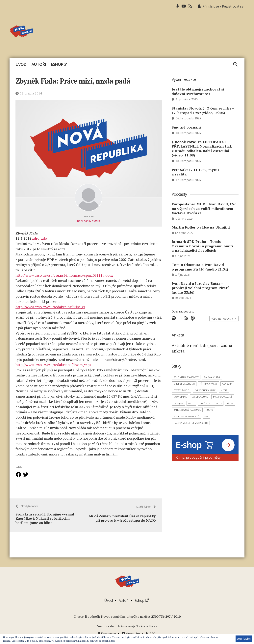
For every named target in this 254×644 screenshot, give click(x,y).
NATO (191, 403)
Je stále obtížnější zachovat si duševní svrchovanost (198, 91)
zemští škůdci (181, 390)
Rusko (209, 410)
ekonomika (180, 397)
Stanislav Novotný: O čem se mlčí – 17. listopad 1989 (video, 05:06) (203, 110)
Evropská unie (200, 397)
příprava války (208, 384)
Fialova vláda (212, 377)
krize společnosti (184, 384)
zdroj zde (39, 238)
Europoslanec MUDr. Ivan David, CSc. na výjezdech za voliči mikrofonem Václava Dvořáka (204, 208)
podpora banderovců (186, 416)
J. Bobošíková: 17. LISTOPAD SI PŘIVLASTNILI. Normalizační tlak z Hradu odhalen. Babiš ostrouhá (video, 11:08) (202, 149)
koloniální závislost (186, 377)
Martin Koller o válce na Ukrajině (201, 227)
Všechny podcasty (224, 319)
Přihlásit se (211, 6)
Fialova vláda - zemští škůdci (191, 423)
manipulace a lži (223, 397)
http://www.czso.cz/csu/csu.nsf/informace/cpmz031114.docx (64, 275)
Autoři (39, 64)
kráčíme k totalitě (211, 403)
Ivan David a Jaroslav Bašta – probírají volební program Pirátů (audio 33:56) (201, 288)
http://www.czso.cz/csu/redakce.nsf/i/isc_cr (50, 307)
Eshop (59, 64)
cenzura (227, 384)
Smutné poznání (186, 127)
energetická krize (205, 390)
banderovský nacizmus (187, 410)
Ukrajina (178, 403)
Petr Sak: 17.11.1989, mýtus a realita (195, 172)
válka (230, 403)
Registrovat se (233, 6)
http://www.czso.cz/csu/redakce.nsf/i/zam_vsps (53, 365)
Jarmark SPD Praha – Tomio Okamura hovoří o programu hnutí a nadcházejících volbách (203, 246)
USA (206, 416)
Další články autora (89, 221)
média (224, 390)
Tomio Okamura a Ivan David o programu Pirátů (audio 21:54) (200, 267)
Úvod (21, 64)
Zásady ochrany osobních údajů (98, 641)
